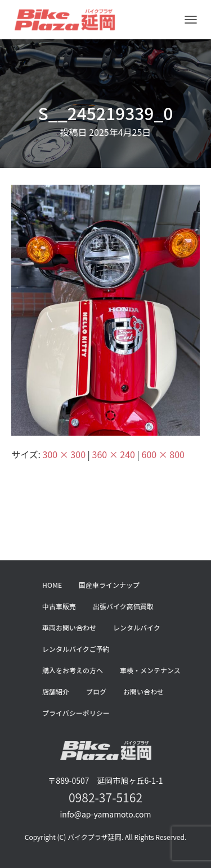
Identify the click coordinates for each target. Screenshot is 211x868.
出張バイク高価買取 (123, 606)
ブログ (96, 691)
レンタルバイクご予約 (76, 649)
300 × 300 (64, 454)
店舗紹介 (56, 691)
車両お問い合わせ (69, 627)
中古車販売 (59, 606)
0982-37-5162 (105, 797)
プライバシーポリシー (76, 713)
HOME (52, 585)
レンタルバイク (137, 627)
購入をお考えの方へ (73, 670)
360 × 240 (114, 454)
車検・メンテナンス (150, 670)
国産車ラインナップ (109, 585)
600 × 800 (163, 454)
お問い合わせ (143, 691)
